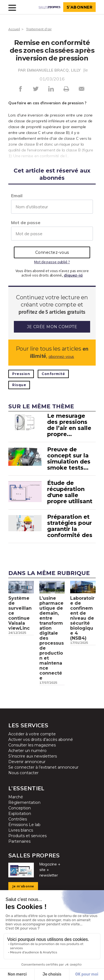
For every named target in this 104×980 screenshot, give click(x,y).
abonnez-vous (61, 356)
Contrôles (18, 819)
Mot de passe (26, 222)
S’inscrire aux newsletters (33, 756)
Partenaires (19, 841)
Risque (19, 385)
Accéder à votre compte (32, 734)
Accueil (14, 29)
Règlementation (24, 802)
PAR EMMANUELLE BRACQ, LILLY (49, 70)
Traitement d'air (39, 29)
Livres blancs (21, 830)
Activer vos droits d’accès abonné (41, 740)
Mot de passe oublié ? (52, 262)
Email (17, 196)
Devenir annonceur (27, 762)
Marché (16, 797)
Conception (20, 808)
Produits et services (27, 836)
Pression (21, 374)
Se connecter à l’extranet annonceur (43, 767)
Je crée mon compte (52, 327)
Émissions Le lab (24, 825)
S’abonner (80, 7)
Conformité (53, 374)
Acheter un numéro (27, 751)
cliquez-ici (73, 275)
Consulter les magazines (32, 745)
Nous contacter (23, 773)
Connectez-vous (52, 252)
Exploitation (20, 814)
